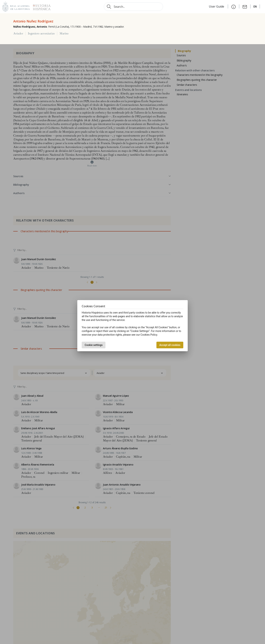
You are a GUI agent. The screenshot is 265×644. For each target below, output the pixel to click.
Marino (64, 33)
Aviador (18, 33)
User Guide (217, 6)
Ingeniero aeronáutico (41, 33)
